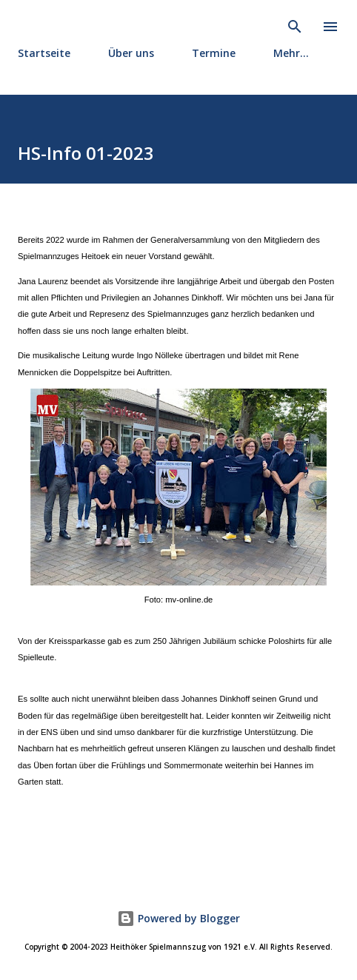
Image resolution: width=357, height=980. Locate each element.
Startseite (44, 53)
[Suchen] (295, 27)
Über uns (131, 53)
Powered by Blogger (178, 918)
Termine (214, 53)
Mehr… (291, 53)
